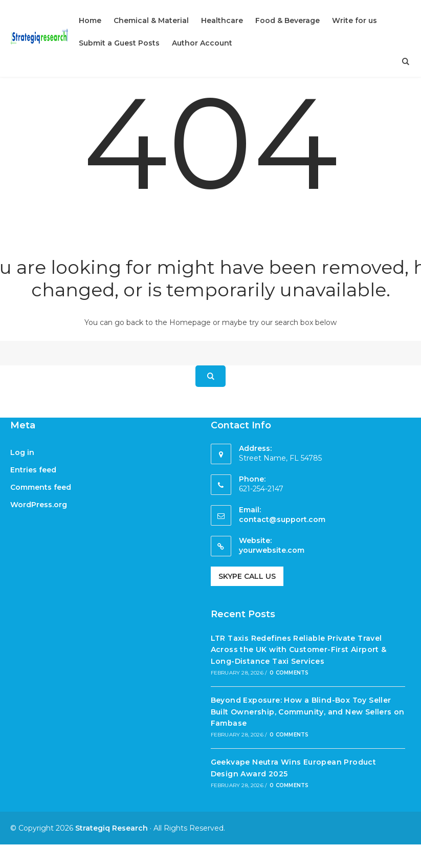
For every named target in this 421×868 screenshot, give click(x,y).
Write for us (354, 20)
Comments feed (41, 487)
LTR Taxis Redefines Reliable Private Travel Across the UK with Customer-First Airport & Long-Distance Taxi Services (299, 650)
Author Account (202, 43)
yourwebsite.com (272, 550)
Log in (22, 452)
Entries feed (33, 470)
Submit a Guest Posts (119, 43)
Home (90, 20)
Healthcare (222, 20)
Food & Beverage (287, 20)
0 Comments (289, 673)
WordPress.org (39, 505)
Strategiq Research (112, 828)
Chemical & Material (151, 20)
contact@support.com (282, 519)
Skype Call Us (247, 576)
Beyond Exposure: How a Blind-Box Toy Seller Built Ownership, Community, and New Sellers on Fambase (308, 712)
